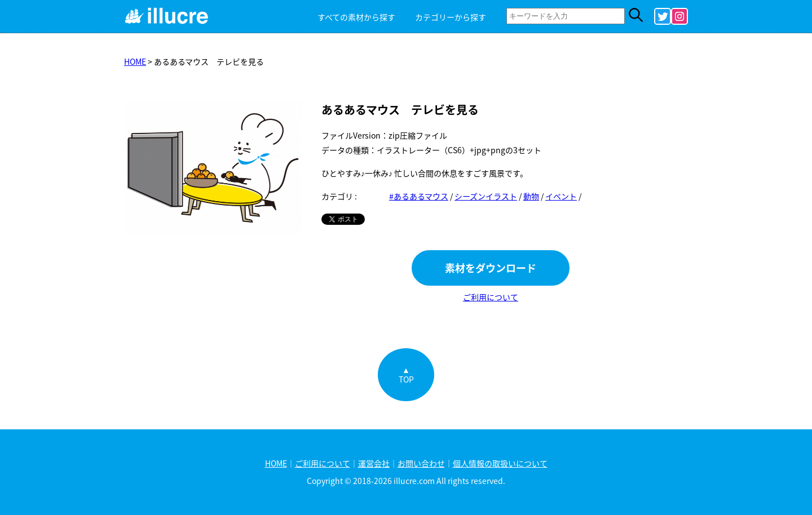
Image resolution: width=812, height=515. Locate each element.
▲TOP (406, 374)
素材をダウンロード (491, 268)
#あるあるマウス (419, 196)
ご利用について (491, 297)
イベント (561, 196)
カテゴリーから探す (451, 17)
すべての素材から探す (356, 17)
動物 (531, 196)
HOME (135, 61)
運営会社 (374, 463)
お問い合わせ (421, 463)
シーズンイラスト (486, 196)
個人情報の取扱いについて (500, 463)
